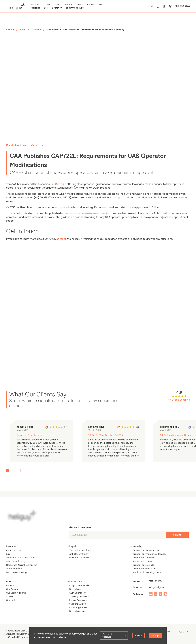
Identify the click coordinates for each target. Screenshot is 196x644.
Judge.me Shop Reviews (29, 435)
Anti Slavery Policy (79, 554)
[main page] (16, 6)
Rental (58, 5)
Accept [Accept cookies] (156, 636)
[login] (164, 6)
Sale (8, 554)
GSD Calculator (77, 593)
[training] (170, 6)
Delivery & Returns (79, 558)
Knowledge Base (78, 607)
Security (57, 8)
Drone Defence (14, 569)
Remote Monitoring (16, 572)
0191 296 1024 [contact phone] (182, 6)
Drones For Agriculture (145, 569)
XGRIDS (80, 5)
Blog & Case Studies (80, 585)
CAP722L (60, 184)
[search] (152, 6)
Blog (101, 5)
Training (47, 5)
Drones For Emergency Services (150, 554)
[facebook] (156, 594)
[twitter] (160, 594)
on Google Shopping (179, 400)
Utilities (36, 8)
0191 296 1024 (156, 581)
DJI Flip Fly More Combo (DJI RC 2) (106, 435)
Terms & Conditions (80, 550)
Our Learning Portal (16, 593)
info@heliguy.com (159, 587)
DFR (46, 8)
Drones (35, 5)
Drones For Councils (143, 565)
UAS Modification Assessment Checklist (87, 213)
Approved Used (14, 550)
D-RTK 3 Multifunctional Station (176, 435)
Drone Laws (75, 589)
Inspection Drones (142, 561)
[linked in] (151, 594)
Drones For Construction (146, 550)
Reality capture (75, 8)
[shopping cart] (158, 6)
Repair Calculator (79, 600)
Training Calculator (80, 596)
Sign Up (177, 535)
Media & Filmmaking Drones (148, 572)
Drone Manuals (77, 611)
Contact (11, 600)
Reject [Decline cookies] (139, 636)
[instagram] (165, 594)
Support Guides (78, 604)
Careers (10, 596)
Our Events (12, 589)
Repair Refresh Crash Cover (21, 558)
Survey (69, 5)
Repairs (91, 5)
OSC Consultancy (16, 561)
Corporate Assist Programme (22, 565)
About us (11, 585)
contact (61, 239)
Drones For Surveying (144, 558)
